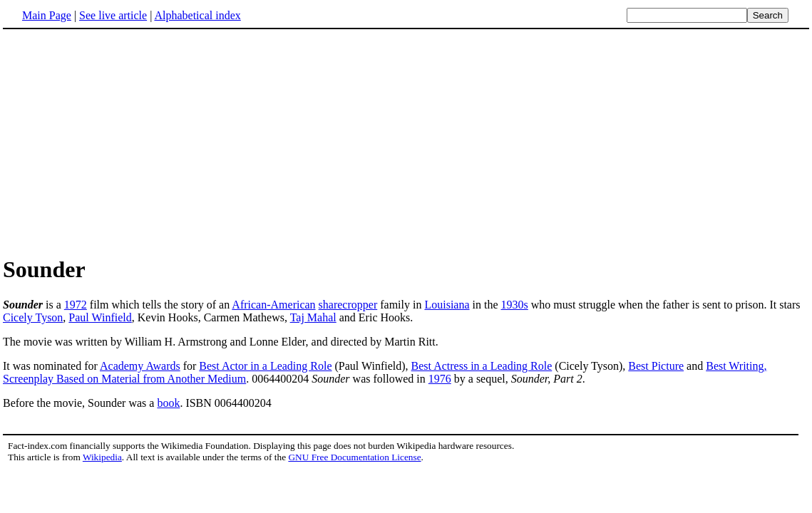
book (168, 403)
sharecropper (348, 305)
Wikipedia (102, 457)
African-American (273, 305)
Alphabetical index (197, 15)
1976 (440, 379)
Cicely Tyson (33, 317)
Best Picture (656, 366)
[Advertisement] (123, 142)
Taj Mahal (313, 317)
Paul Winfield (100, 317)
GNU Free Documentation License (354, 457)
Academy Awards (140, 366)
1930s (515, 305)
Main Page (47, 15)
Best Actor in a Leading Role (265, 366)
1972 (76, 305)
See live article (113, 15)
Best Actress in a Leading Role (482, 366)
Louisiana (447, 305)
